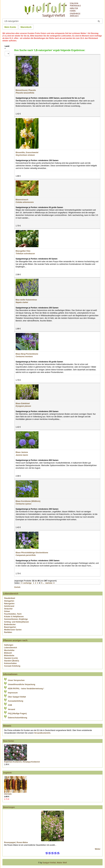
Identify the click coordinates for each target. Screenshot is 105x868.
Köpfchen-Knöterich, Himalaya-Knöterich (22, 762)
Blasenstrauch (22, 200)
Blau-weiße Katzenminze (26, 300)
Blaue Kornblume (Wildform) (28, 501)
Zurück (17, 587)
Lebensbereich (11, 648)
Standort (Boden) (12, 661)
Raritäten (8, 632)
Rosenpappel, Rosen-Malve (16, 842)
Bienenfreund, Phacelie (26, 90)
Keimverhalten (10, 663)
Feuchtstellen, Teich (13, 614)
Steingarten (9, 601)
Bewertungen (9, 807)
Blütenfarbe (9, 656)
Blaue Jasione (22, 452)
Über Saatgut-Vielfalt (17, 697)
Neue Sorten (9, 741)
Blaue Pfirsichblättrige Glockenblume (32, 553)
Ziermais (8, 794)
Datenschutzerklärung (17, 718)
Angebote (7, 773)
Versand (11, 709)
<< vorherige (26, 583)
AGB (10, 705)
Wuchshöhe (9, 650)
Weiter (98, 849)
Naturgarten (9, 604)
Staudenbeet (10, 598)
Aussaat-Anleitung (12, 666)
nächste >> (50, 583)
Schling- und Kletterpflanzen (17, 622)
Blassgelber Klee (23, 251)
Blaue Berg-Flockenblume (27, 354)
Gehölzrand (9, 606)
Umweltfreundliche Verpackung (22, 684)
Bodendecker (10, 625)
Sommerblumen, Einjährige (16, 619)
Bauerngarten (10, 627)
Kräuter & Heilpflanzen (14, 617)
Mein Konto (10, 27)
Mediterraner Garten (13, 630)
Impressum (13, 693)
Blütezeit (8, 653)
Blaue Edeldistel (23, 403)
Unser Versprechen (16, 680)
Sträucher (8, 609)
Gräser (7, 611)
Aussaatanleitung (16, 701)
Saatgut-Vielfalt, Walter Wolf (55, 863)
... (44, 583)
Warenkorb (26, 27)
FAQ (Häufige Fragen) (17, 714)
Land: (7, 47)
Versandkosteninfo (42, 733)
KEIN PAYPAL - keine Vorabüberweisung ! (26, 689)
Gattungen (9, 645)
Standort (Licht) (11, 658)
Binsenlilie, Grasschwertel (27, 152)
